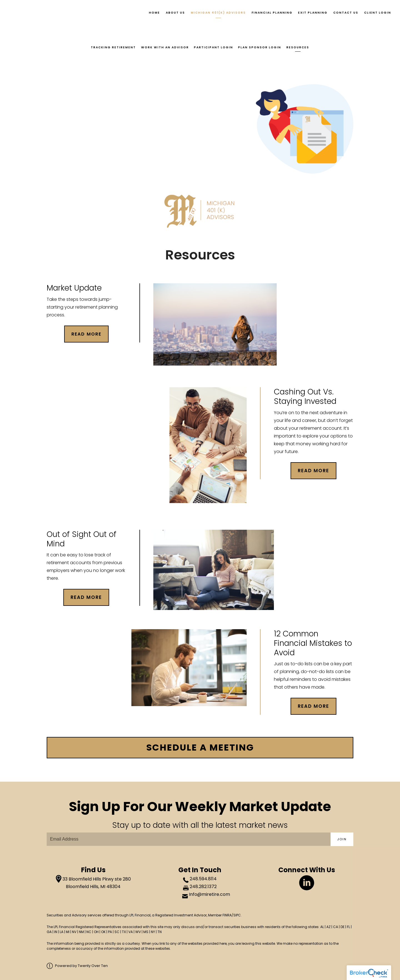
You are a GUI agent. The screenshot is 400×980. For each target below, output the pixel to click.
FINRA (227, 915)
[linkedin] (307, 883)
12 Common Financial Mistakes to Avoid (313, 643)
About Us (175, 13)
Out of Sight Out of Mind (82, 538)
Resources (299, 47)
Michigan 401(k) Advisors (218, 13)
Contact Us (346, 13)
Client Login (378, 13)
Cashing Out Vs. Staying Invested (305, 396)
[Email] (189, 839)
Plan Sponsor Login (260, 47)
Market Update (74, 288)
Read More (313, 470)
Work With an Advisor (164, 47)
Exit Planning (313, 13)
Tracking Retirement (112, 47)
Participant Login (213, 47)
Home (154, 13)
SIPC (237, 915)
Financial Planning (272, 13)
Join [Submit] (342, 839)
